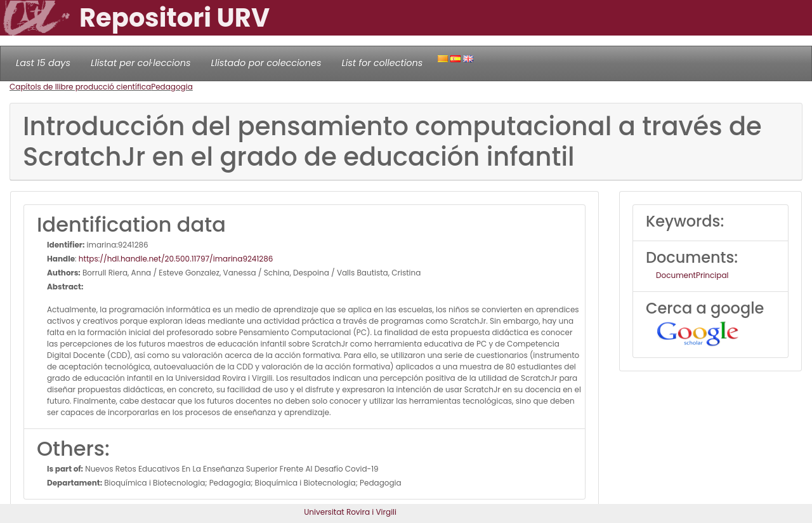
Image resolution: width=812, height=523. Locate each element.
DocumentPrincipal (692, 275)
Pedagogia (172, 87)
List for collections (382, 63)
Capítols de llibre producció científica (80, 87)
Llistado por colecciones (266, 63)
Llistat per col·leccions (141, 63)
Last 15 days (43, 63)
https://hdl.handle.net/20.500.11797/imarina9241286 (176, 259)
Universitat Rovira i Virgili (350, 512)
